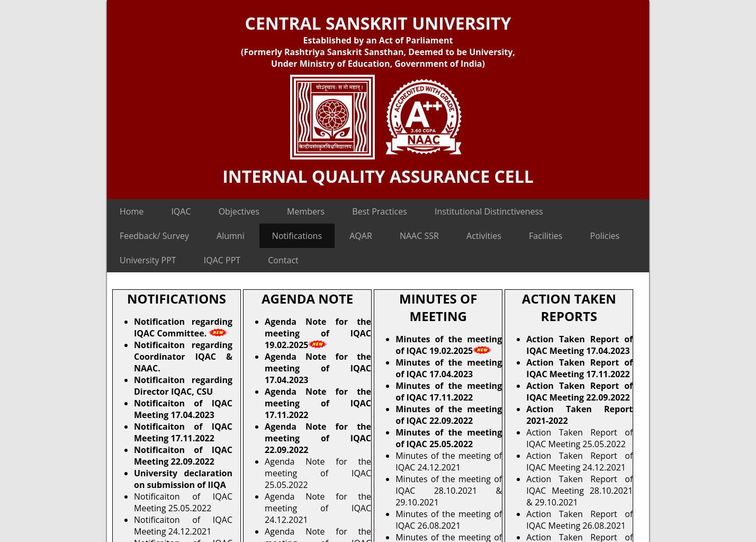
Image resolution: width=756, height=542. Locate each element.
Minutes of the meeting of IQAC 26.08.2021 (449, 520)
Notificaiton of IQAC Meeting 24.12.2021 (183, 526)
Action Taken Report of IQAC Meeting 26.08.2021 (579, 520)
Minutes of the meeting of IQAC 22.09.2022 (449, 415)
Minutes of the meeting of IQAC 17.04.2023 (449, 368)
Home (132, 211)
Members (306, 211)
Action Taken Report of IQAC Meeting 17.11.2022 (579, 368)
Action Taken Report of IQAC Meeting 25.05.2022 (579, 438)
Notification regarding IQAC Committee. (183, 327)
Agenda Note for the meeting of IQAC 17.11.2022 (318, 403)
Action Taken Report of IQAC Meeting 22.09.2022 (579, 392)
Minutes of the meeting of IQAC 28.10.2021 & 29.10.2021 (449, 491)
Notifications (297, 236)
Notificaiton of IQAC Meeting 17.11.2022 (183, 432)
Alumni (231, 236)
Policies (605, 236)
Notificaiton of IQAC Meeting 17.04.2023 (183, 409)
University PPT (148, 260)
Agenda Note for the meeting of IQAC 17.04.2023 (318, 368)
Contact (283, 260)
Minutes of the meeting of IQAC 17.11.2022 (449, 392)
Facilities (546, 236)
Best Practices (380, 211)
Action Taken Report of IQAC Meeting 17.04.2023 (579, 345)
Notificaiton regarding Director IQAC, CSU (183, 386)
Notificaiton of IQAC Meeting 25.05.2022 (183, 502)
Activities (484, 236)
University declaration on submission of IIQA (183, 479)
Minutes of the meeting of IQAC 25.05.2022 (449, 438)
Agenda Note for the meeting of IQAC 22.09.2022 (318, 438)
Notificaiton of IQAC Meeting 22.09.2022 (183, 456)
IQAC (181, 211)
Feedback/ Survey (154, 236)
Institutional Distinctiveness (489, 211)
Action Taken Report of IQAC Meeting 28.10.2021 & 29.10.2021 (579, 491)
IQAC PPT (222, 260)
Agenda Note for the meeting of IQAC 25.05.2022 (318, 473)
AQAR (361, 236)
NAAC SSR (419, 236)
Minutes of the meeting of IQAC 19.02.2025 (449, 345)
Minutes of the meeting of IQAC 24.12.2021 (449, 461)
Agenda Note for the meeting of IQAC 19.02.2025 (318, 333)
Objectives (239, 211)
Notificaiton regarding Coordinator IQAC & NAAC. (183, 357)
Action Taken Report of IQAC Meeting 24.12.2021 (579, 461)
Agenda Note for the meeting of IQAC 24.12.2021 (318, 508)
